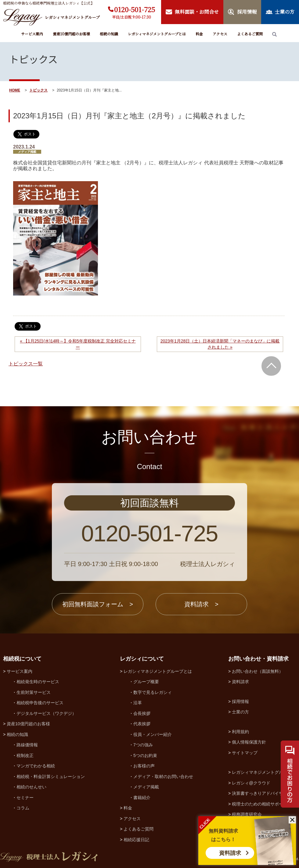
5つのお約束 (145, 755)
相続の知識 (109, 34)
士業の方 (240, 712)
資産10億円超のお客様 (71, 34)
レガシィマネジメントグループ (262, 772)
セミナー (25, 798)
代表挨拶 (142, 724)
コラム (23, 808)
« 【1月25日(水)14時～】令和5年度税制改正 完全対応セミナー (78, 344)
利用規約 (240, 732)
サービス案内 (32, 34)
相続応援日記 (136, 840)
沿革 (138, 703)
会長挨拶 (142, 713)
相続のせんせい (31, 787)
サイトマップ (245, 753)
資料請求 (230, 853)
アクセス (220, 34)
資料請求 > (201, 604)
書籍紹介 (142, 798)
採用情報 (240, 701)
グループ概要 (146, 682)
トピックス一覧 (26, 364)
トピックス (38, 90)
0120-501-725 (135, 9)
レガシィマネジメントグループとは (157, 34)
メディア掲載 (146, 787)
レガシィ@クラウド (251, 783)
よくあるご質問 (250, 34)
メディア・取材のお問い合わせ (163, 777)
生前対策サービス (34, 692)
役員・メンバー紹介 (153, 734)
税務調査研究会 (247, 814)
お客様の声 (144, 766)
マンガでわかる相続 (36, 766)
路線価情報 (27, 745)
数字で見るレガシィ (153, 692)
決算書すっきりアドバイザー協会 (264, 793)
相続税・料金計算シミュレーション (51, 777)
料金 (199, 34)
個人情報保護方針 (249, 742)
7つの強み (143, 745)
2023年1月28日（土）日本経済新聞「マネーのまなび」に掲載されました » (220, 344)
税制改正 (25, 755)
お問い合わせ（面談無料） (258, 671)
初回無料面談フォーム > (98, 604)
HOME (15, 90)
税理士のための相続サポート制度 (264, 804)
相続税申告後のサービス (40, 703)
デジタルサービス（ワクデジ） (46, 713)
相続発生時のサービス (38, 682)
